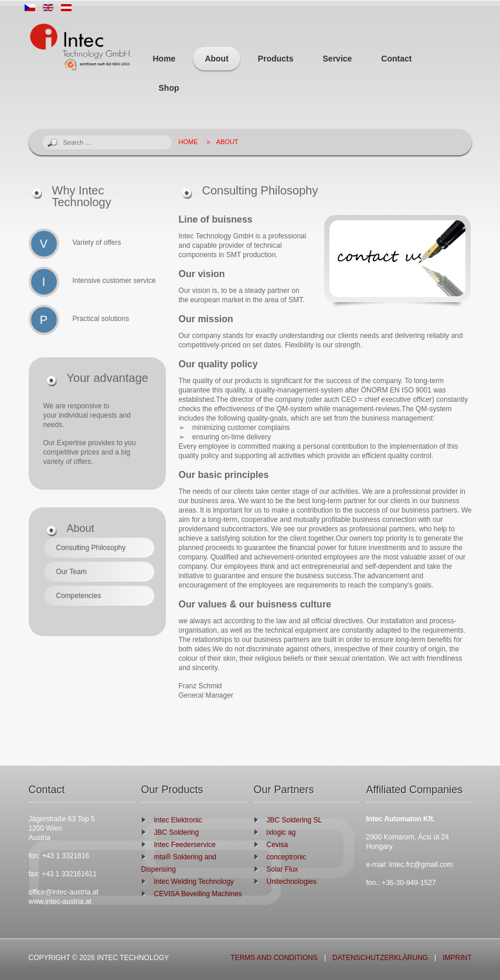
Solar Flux (283, 869)
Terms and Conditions (274, 958)
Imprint (457, 958)
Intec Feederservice (185, 845)
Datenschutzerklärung (380, 958)
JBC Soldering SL (295, 820)
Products (276, 59)
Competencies (79, 596)
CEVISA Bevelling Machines (198, 894)
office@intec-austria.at (64, 892)
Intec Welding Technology (194, 882)
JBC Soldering (177, 832)
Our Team (72, 572)
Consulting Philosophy (91, 548)
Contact (396, 59)
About (216, 59)
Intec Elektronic (178, 820)
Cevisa (278, 845)
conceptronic (287, 857)
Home (164, 59)
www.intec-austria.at (60, 902)
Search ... (43, 136)
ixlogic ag (281, 832)
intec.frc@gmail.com (421, 865)
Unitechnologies (292, 882)
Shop (169, 88)
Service (338, 59)
